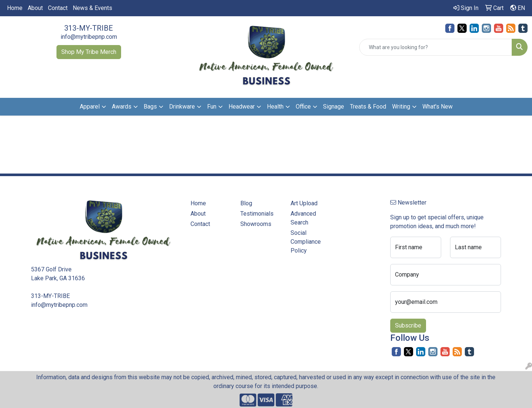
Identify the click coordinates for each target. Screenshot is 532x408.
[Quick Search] (436, 47)
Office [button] (303, 107)
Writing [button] (401, 107)
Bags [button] (150, 107)
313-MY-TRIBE (89, 28)
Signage (334, 107)
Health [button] (275, 107)
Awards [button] (122, 107)
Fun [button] (212, 107)
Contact (58, 8)
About (35, 8)
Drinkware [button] (182, 107)
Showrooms (256, 224)
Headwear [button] (242, 107)
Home (15, 8)
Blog (246, 203)
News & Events (92, 8)
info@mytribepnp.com (89, 37)
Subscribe (408, 325)
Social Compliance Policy (306, 242)
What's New (437, 107)
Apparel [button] (90, 107)
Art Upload (304, 203)
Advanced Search (303, 218)
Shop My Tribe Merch (89, 52)
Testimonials (257, 214)
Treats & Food (368, 107)
